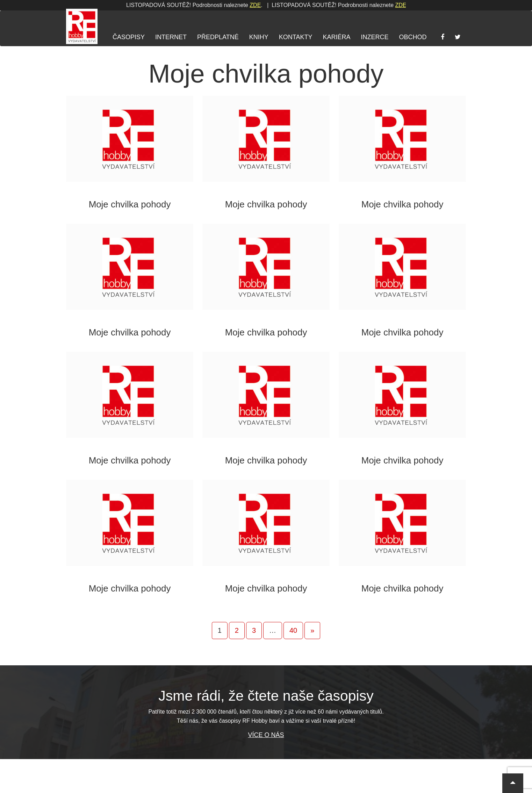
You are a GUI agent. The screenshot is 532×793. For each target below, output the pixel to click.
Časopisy (129, 37)
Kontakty (296, 37)
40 (293, 630)
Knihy (259, 37)
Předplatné (218, 37)
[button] (513, 783)
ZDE (164, 5)
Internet (171, 37)
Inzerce (375, 37)
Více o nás (266, 735)
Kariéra (336, 37)
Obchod (413, 37)
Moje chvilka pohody (130, 204)
